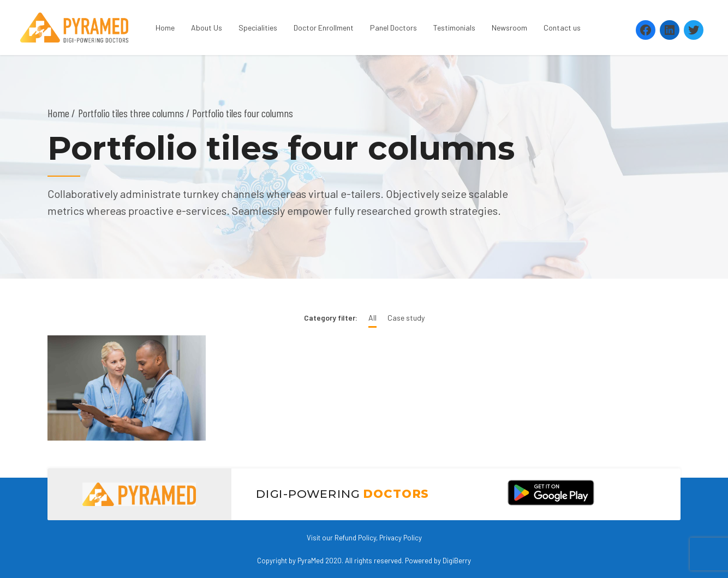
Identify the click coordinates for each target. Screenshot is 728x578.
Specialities (258, 28)
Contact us (562, 28)
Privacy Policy (401, 538)
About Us (207, 28)
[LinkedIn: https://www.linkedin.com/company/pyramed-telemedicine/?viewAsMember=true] (670, 30)
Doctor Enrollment (324, 28)
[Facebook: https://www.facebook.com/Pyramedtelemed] (646, 30)
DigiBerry (457, 561)
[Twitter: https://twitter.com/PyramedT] (694, 30)
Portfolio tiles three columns (131, 113)
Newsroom (509, 28)
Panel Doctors (393, 28)
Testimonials (454, 28)
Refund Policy (355, 538)
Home (165, 28)
